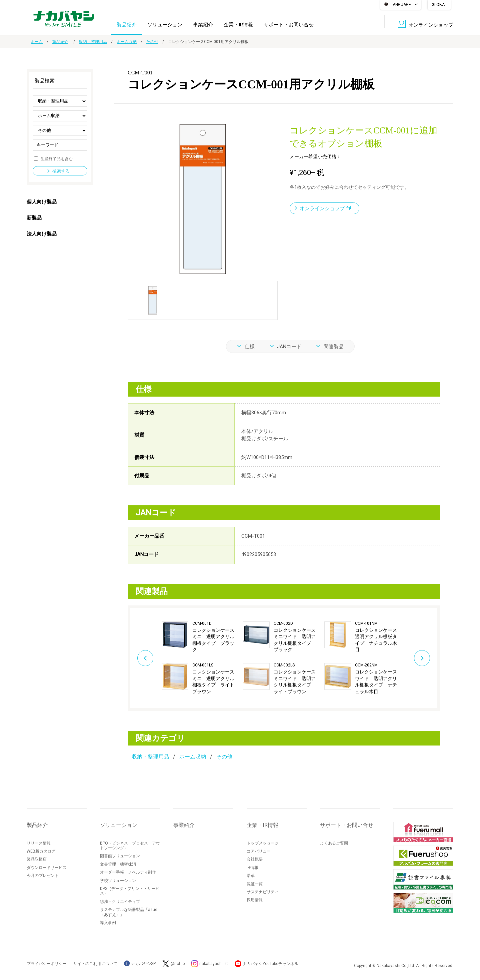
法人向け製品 (42, 234)
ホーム (37, 42)
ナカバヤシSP (140, 964)
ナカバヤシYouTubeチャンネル (270, 964)
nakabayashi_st (214, 964)
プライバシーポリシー (47, 964)
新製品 (34, 218)
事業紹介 (203, 25)
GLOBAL (439, 5)
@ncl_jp (177, 964)
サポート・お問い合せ (289, 25)
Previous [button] (145, 658)
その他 (152, 42)
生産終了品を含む (57, 158)
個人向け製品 (42, 202)
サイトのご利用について (95, 964)
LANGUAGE (401, 5)
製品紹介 (127, 25)
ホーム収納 (127, 42)
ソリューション (165, 25)
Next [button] (422, 658)
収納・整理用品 (93, 42)
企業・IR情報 (238, 25)
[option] (202, 658)
